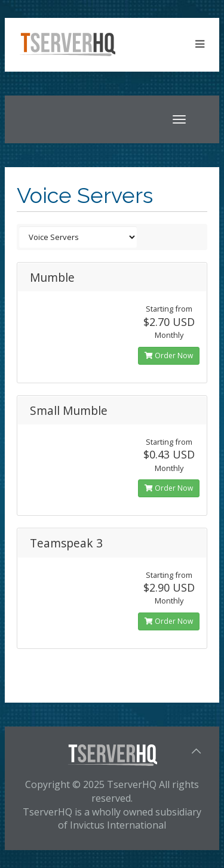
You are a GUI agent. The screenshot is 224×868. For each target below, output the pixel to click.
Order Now (169, 355)
